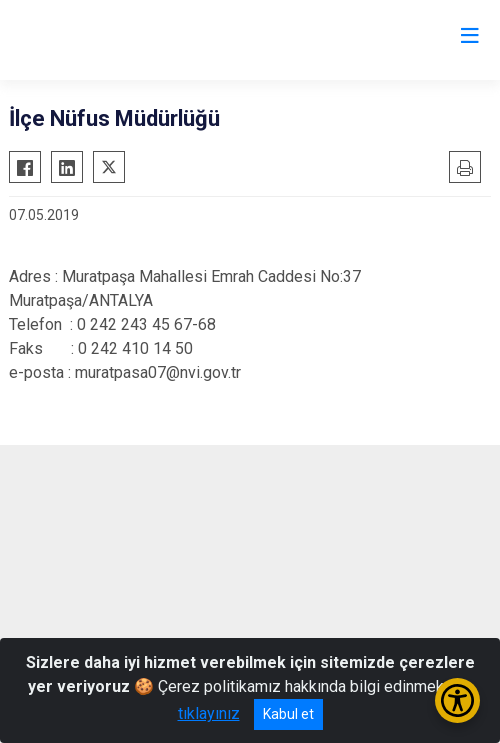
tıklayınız (209, 713)
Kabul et (288, 714)
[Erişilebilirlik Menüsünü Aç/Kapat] (457, 700)
